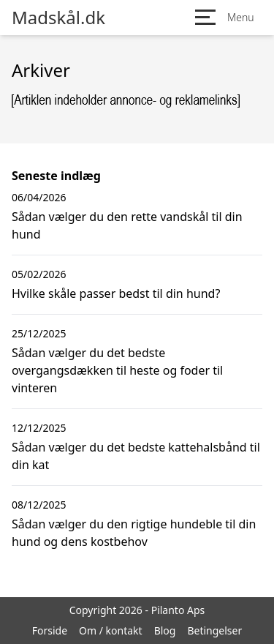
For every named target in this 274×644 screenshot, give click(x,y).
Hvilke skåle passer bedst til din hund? (116, 293)
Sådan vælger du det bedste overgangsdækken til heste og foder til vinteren (117, 370)
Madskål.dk (58, 18)
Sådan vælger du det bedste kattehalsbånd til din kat (136, 456)
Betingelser (214, 630)
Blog (165, 630)
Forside (50, 630)
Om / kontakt (111, 630)
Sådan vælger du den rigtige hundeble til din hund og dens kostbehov (134, 533)
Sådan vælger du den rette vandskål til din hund (127, 225)
